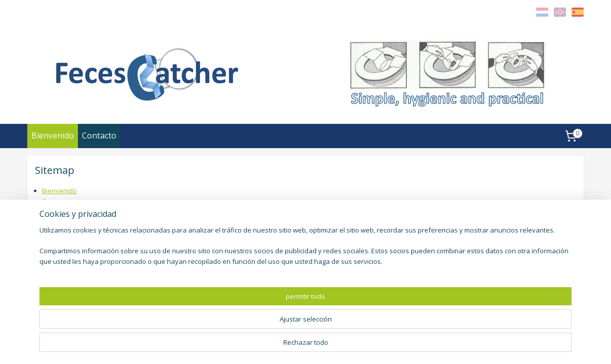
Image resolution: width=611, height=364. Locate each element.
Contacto (99, 135)
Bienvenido (53, 135)
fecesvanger (399, 252)
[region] (239, 326)
